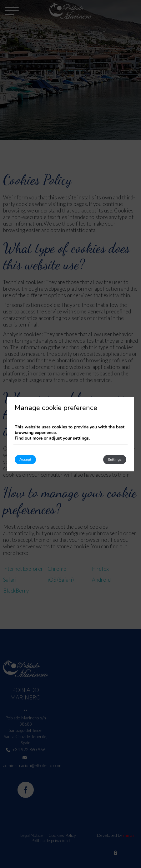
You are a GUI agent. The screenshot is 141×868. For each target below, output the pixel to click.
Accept (25, 460)
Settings (115, 460)
